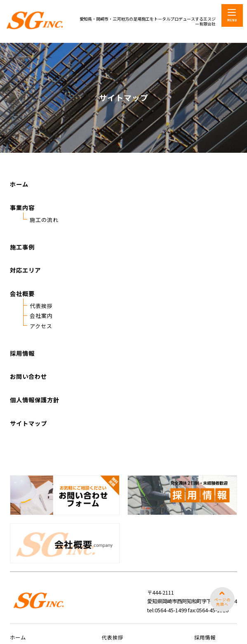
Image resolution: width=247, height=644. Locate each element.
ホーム (19, 197)
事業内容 (22, 221)
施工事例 (22, 260)
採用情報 (22, 366)
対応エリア (25, 283)
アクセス (41, 339)
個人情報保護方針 (35, 413)
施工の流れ (44, 233)
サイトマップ (28, 436)
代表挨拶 (41, 319)
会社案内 (41, 329)
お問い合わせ (28, 390)
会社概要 (22, 307)
